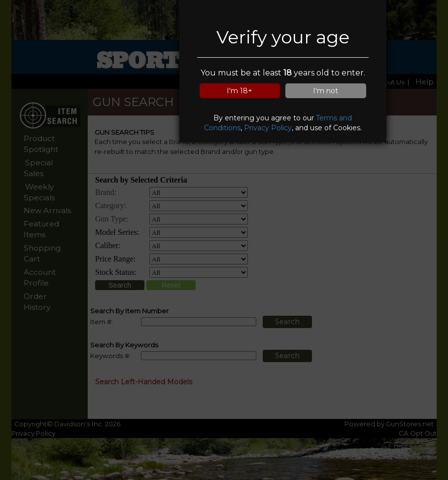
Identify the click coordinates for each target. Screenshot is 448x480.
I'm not (326, 91)
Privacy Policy (268, 128)
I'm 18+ (240, 91)
